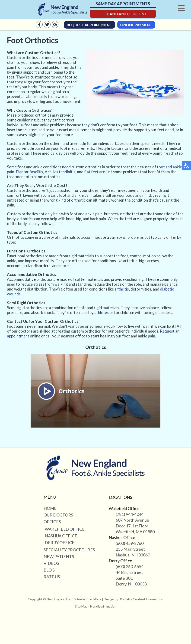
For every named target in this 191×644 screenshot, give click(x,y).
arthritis (122, 289)
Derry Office (60, 543)
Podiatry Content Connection (142, 599)
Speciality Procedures (69, 550)
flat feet (91, 172)
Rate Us (52, 577)
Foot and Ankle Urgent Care (123, 15)
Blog (49, 570)
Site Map (81, 606)
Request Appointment (89, 25)
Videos (51, 563)
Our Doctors (58, 515)
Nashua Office (61, 536)
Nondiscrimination (103, 606)
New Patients (59, 556)
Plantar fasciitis (29, 172)
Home (50, 508)
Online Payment (136, 25)
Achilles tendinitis (60, 172)
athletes (102, 312)
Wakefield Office (65, 529)
